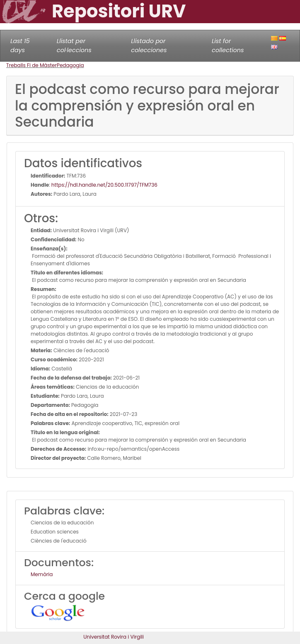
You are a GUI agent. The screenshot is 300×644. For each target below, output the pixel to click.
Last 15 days (20, 46)
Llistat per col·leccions (74, 46)
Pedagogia (70, 65)
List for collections (228, 46)
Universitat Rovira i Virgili (114, 637)
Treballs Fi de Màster (31, 65)
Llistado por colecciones (149, 46)
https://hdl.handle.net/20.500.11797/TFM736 (104, 185)
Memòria (42, 574)
